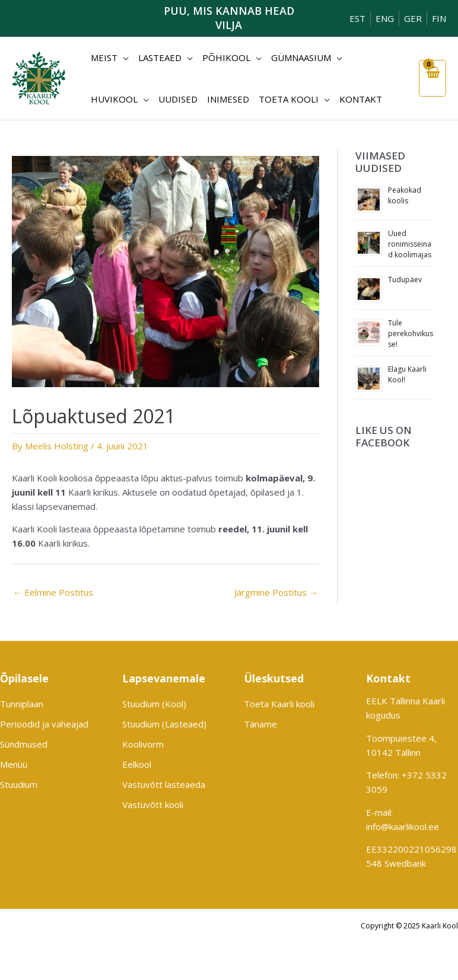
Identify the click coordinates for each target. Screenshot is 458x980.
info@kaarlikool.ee (403, 826)
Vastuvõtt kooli (153, 805)
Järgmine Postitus (276, 592)
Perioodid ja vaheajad (44, 724)
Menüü (14, 764)
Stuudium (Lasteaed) (164, 724)
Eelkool (137, 764)
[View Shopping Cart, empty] (432, 78)
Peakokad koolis (405, 195)
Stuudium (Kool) (154, 704)
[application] (123, 58)
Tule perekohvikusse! (411, 333)
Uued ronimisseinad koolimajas (410, 244)
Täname (260, 724)
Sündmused (24, 744)
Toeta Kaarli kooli (279, 704)
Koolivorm (143, 744)
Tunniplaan (22, 704)
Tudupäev (405, 280)
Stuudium (19, 784)
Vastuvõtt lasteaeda (164, 784)
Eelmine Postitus (53, 592)
